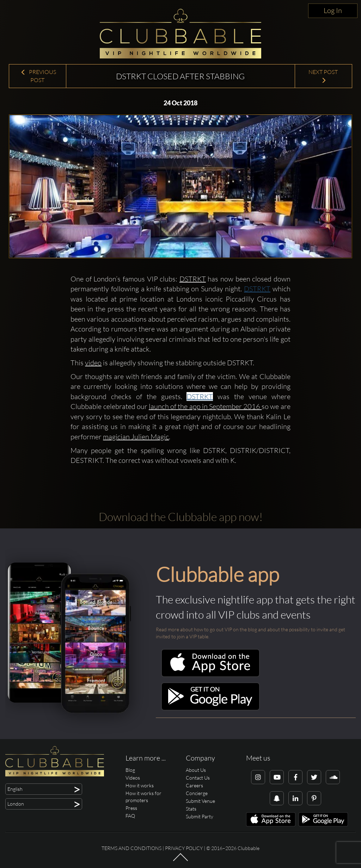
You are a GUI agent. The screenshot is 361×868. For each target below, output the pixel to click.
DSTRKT (193, 279)
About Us (196, 770)
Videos (133, 778)
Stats (191, 809)
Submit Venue (200, 801)
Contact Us (198, 778)
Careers (194, 785)
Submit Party (200, 816)
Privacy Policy (184, 848)
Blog (130, 770)
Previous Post (38, 76)
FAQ (130, 816)
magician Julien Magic (136, 437)
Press (131, 808)
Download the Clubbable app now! (181, 517)
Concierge (197, 793)
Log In (333, 10)
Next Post (324, 76)
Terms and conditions (131, 848)
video (93, 363)
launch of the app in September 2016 (205, 406)
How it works (140, 785)
